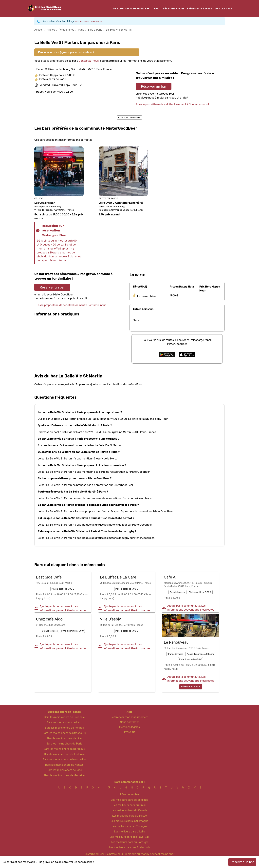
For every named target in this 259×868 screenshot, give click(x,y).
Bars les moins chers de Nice (64, 770)
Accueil (39, 30)
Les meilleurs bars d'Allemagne (130, 821)
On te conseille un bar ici (138, 498)
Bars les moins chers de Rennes (64, 728)
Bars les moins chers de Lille (64, 738)
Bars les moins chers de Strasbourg (64, 733)
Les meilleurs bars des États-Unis (129, 847)
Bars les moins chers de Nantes (64, 765)
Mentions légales (130, 727)
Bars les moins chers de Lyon (64, 722)
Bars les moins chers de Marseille (64, 775)
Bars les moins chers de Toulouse (64, 754)
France (51, 30)
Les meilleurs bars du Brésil (130, 805)
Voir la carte (223, 9)
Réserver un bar (154, 86)
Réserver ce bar (191, 687)
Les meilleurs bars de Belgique (129, 800)
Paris (81, 30)
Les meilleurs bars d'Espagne (129, 826)
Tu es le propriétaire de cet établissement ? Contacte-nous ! (172, 104)
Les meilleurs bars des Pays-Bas (129, 837)
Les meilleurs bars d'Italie (129, 832)
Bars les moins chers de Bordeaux (64, 749)
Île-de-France (66, 30)
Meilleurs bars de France (130, 9)
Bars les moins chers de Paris (64, 744)
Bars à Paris (95, 30)
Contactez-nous (89, 61)
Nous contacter (130, 722)
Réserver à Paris (174, 9)
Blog (157, 9)
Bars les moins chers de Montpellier (64, 759)
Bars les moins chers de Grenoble (64, 717)
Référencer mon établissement (130, 717)
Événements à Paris (199, 9)
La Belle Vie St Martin (119, 30)
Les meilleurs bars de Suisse (129, 816)
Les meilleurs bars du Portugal (130, 842)
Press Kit (129, 732)
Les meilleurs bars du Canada (129, 810)
